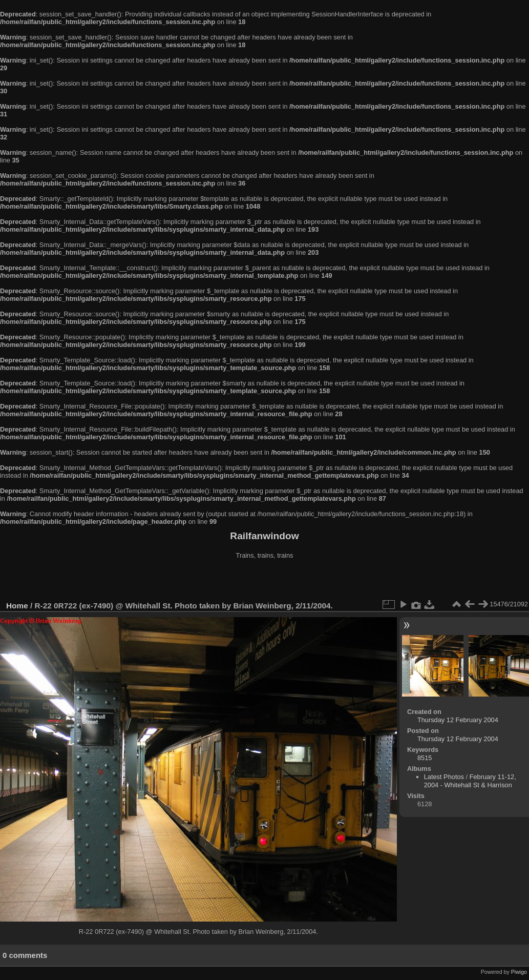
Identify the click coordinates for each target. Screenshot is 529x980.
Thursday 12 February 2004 (458, 720)
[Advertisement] (265, 581)
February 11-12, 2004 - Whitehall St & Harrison (470, 781)
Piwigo (519, 972)
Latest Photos (444, 777)
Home (17, 606)
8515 (425, 758)
